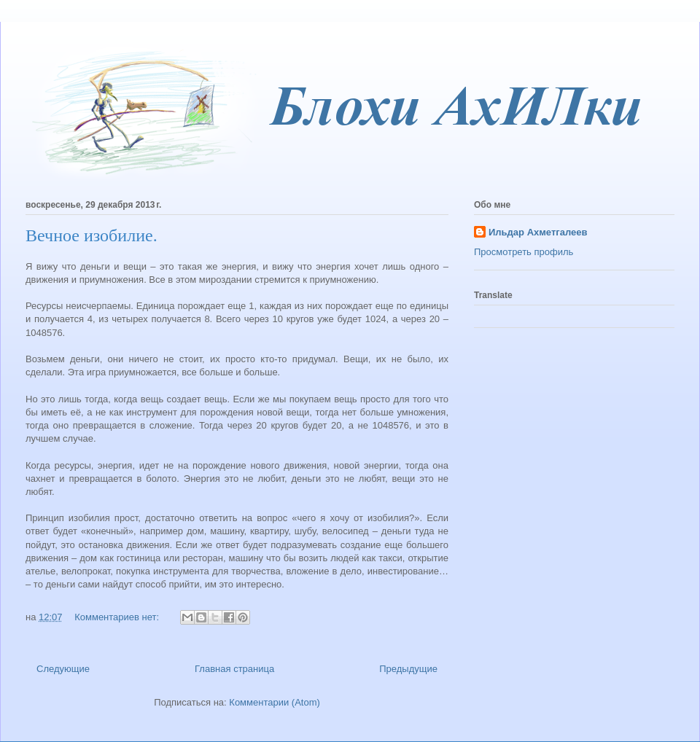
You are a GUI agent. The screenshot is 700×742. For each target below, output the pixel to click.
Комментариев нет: (118, 617)
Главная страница (234, 669)
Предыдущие (408, 669)
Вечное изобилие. (92, 235)
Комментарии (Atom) (275, 702)
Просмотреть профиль (524, 252)
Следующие (63, 669)
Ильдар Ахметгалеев (538, 232)
